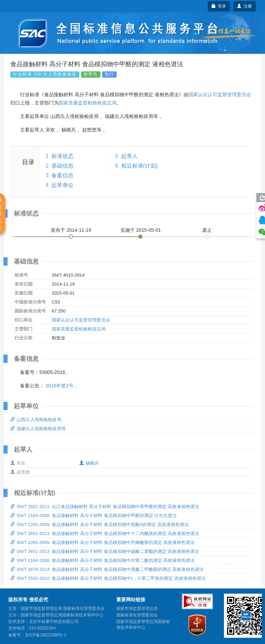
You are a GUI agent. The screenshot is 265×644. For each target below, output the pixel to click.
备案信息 (62, 175)
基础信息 (62, 166)
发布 (71, 230)
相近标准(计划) (140, 166)
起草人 (129, 156)
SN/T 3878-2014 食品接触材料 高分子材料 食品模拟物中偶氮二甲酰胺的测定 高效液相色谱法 (107, 569)
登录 (219, 6)
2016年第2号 (60, 386)
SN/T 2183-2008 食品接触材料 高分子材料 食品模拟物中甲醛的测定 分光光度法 (94, 516)
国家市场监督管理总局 (137, 608)
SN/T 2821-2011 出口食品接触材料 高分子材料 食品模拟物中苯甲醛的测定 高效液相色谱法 (105, 507)
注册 (244, 6)
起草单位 (62, 185)
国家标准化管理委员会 (137, 615)
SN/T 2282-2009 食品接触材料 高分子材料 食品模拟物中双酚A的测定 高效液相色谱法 (100, 524)
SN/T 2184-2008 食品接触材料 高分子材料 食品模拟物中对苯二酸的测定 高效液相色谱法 (102, 560)
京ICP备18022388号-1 (46, 635)
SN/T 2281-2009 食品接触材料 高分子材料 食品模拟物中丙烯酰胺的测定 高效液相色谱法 (102, 542)
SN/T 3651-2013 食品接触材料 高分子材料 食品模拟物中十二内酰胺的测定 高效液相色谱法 (105, 533)
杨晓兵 (89, 463)
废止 (207, 230)
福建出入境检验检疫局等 (38, 429)
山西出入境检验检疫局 (36, 420)
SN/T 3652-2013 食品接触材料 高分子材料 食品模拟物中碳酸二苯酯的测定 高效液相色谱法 (105, 551)
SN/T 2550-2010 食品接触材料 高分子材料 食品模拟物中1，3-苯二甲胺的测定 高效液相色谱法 (108, 578)
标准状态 (62, 156)
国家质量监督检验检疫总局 (88, 103)
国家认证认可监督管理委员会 (220, 95)
